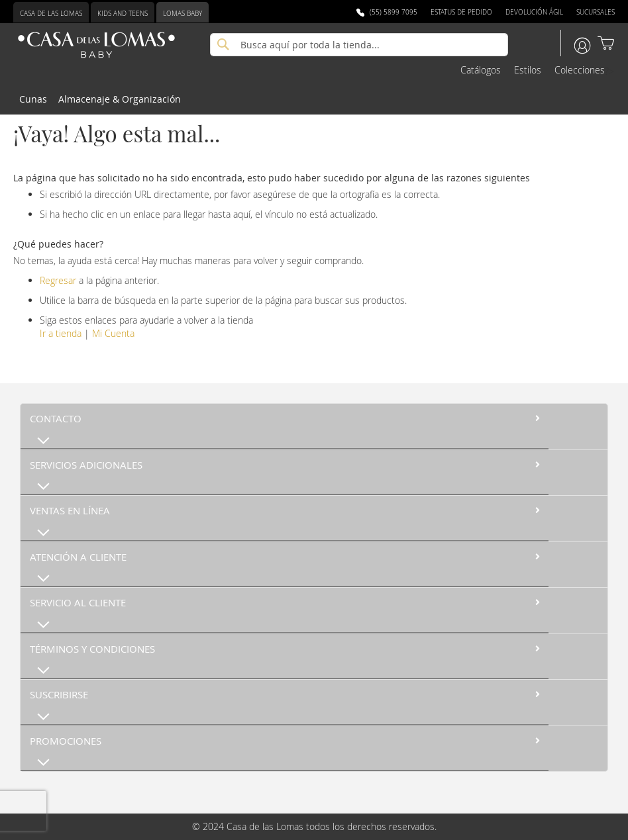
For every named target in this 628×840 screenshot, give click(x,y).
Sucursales (596, 12)
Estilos (528, 70)
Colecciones (580, 70)
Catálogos (481, 70)
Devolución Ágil (534, 12)
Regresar (58, 280)
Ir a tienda (61, 333)
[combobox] (359, 45)
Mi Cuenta (113, 333)
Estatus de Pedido (461, 12)
